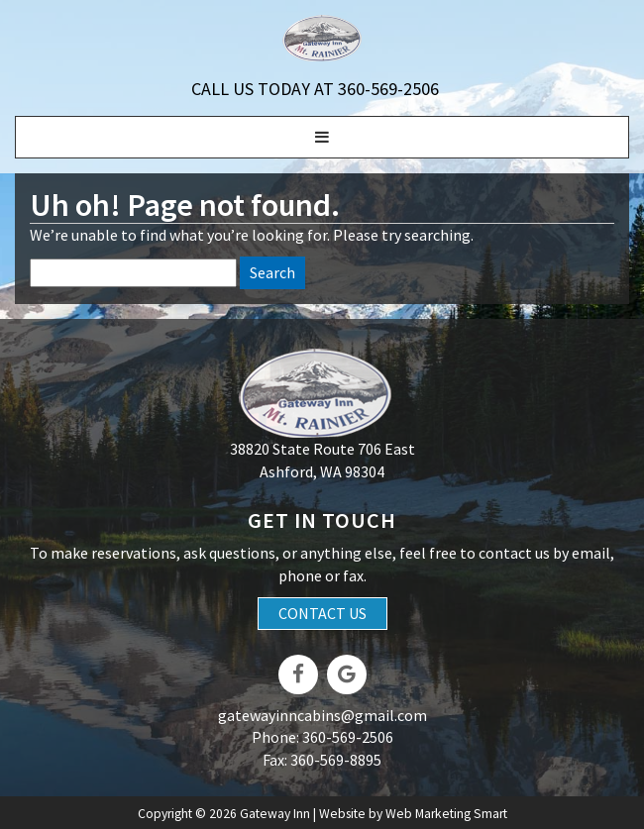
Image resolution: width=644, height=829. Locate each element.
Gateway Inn (275, 814)
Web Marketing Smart (446, 814)
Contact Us (322, 613)
